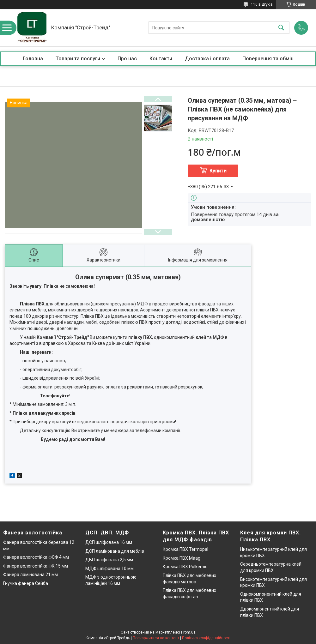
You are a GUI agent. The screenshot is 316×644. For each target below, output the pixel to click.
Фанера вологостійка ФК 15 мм (36, 566)
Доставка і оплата (207, 59)
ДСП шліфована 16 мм (109, 542)
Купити (218, 171)
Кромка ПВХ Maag (182, 558)
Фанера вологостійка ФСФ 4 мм (36, 557)
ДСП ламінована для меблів (115, 551)
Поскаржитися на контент (156, 638)
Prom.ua (188, 632)
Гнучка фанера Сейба (26, 583)
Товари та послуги (78, 59)
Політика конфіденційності (206, 638)
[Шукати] (281, 28)
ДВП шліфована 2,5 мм (109, 560)
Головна (33, 59)
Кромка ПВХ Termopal (185, 549)
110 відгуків (262, 4)
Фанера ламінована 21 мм (30, 575)
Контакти (161, 59)
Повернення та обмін (268, 59)
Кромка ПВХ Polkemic (185, 567)
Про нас (127, 59)
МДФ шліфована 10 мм (109, 569)
